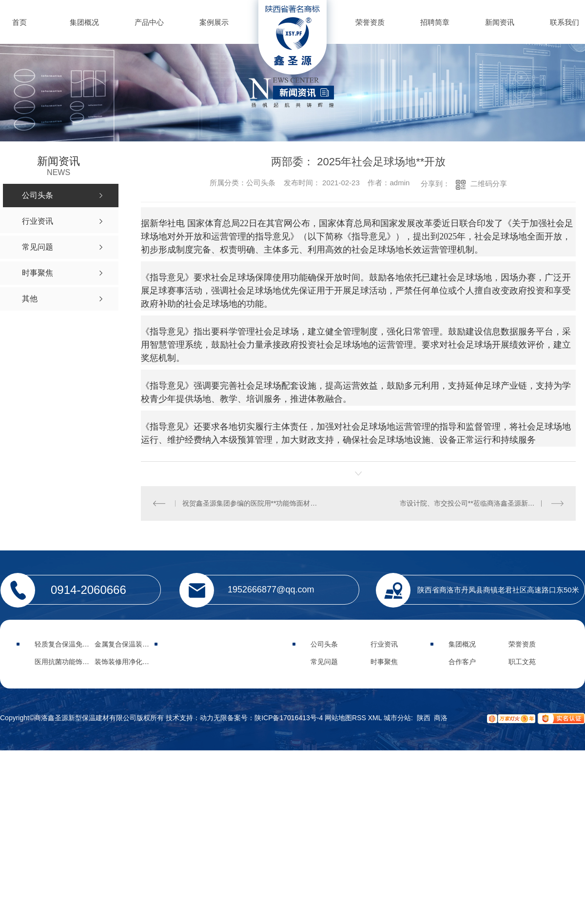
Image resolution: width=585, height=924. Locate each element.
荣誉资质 (370, 22)
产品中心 (149, 22)
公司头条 (324, 644)
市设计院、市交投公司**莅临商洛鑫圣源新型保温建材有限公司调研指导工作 (482, 503)
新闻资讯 (500, 22)
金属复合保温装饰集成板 (132, 644)
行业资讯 (384, 644)
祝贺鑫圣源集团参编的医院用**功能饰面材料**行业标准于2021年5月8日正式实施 (250, 503)
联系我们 (565, 22)
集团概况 (84, 22)
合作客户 (462, 662)
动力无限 (214, 718)
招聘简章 (435, 22)
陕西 (424, 718)
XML (376, 718)
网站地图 (338, 718)
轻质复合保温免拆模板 (69, 644)
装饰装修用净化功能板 (129, 662)
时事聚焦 (384, 662)
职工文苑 (522, 662)
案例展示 (214, 22)
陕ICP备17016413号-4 (289, 718)
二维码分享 (489, 184)
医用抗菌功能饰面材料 (69, 662)
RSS (360, 718)
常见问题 (324, 662)
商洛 (441, 718)
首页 (19, 22)
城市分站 (397, 718)
